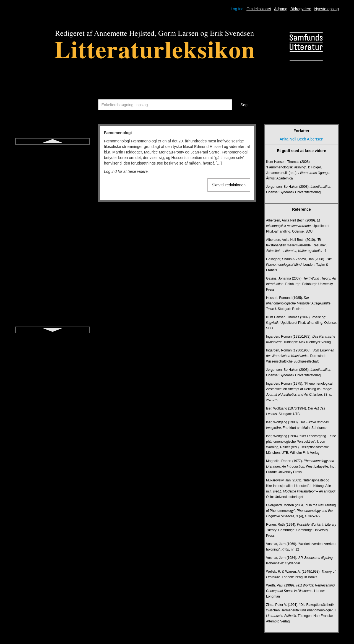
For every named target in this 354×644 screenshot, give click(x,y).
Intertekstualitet (53, 200)
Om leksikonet (259, 9)
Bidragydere (301, 9)
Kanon (53, 239)
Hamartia (53, 160)
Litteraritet (53, 309)
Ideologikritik (53, 190)
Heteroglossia (53, 170)
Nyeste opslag (326, 9)
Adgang (281, 9)
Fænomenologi (53, 150)
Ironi (52, 220)
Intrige (53, 210)
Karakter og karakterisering (53, 249)
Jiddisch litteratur (52, 230)
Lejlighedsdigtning (53, 289)
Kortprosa (53, 279)
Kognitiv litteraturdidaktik (53, 259)
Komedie (52, 269)
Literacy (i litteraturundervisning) (52, 299)
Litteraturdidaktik (53, 319)
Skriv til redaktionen (229, 185)
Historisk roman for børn (53, 180)
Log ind (237, 9)
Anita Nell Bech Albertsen (301, 139)
